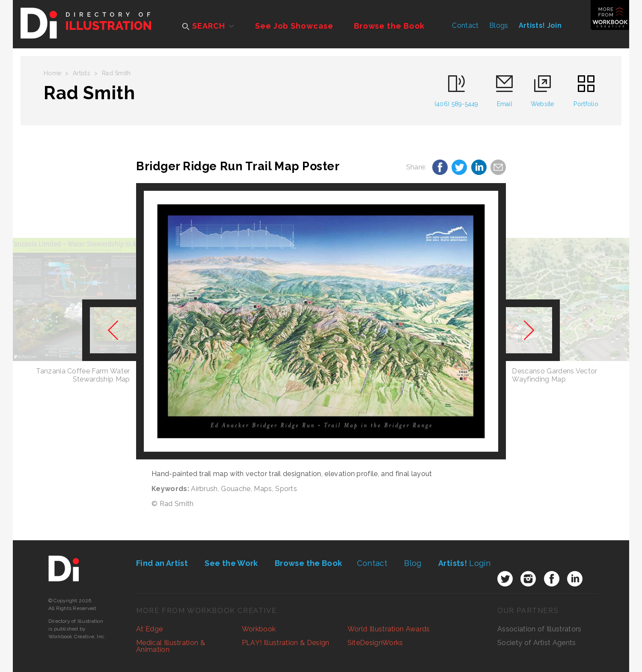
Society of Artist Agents (537, 643)
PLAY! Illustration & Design (286, 643)
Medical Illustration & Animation (171, 646)
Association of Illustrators (539, 629)
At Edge (149, 629)
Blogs (499, 25)
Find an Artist (162, 563)
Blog (413, 563)
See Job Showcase (294, 26)
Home (52, 73)
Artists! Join (540, 25)
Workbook (259, 629)
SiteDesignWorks (375, 643)
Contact (465, 25)
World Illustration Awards (389, 629)
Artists (82, 73)
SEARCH (204, 26)
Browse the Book (389, 26)
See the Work (231, 563)
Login (464, 563)
